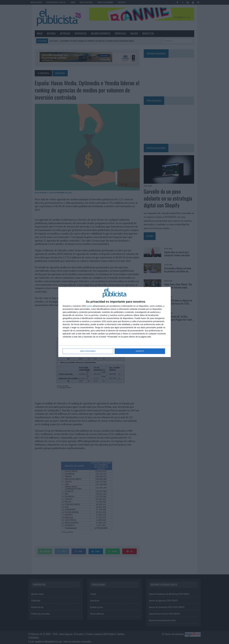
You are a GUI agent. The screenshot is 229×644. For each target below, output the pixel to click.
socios (89, 306)
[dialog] (114, 322)
